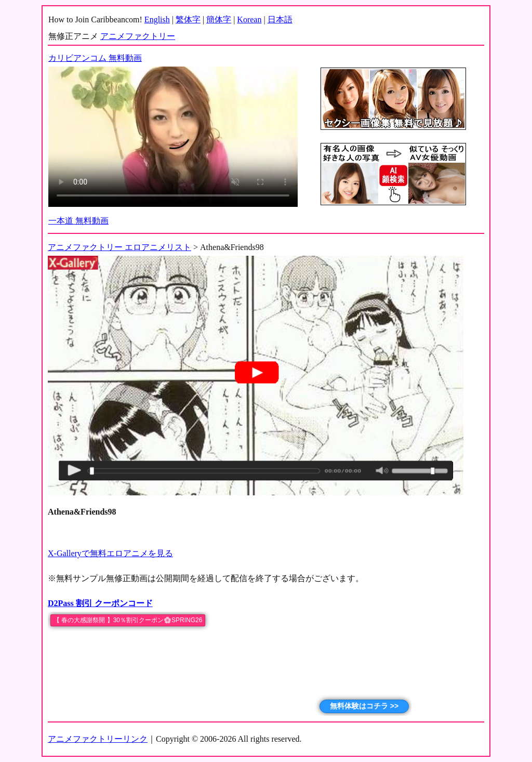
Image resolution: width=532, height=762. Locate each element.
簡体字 (219, 19)
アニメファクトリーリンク (98, 739)
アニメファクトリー (138, 36)
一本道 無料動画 (78, 221)
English (157, 19)
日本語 (280, 19)
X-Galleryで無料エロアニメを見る (110, 553)
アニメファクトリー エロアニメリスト (119, 247)
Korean (249, 19)
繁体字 (188, 19)
